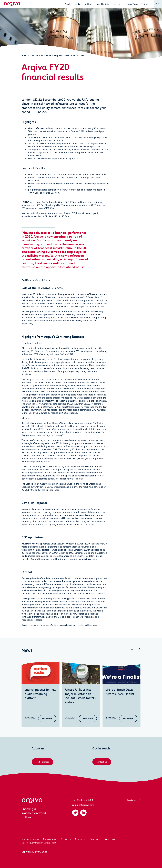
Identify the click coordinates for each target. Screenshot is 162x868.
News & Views (131, 4)
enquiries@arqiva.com (83, 805)
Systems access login (30, 839)
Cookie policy (111, 839)
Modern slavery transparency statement (39, 843)
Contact (144, 4)
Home (24, 56)
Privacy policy (95, 839)
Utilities (89, 4)
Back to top (132, 800)
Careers (117, 4)
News (49, 56)
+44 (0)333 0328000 (82, 800)
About (67, 4)
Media (78, 4)
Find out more (42, 762)
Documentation (50, 839)
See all (133, 649)
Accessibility (66, 839)
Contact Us (102, 762)
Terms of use (80, 839)
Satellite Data (103, 4)
